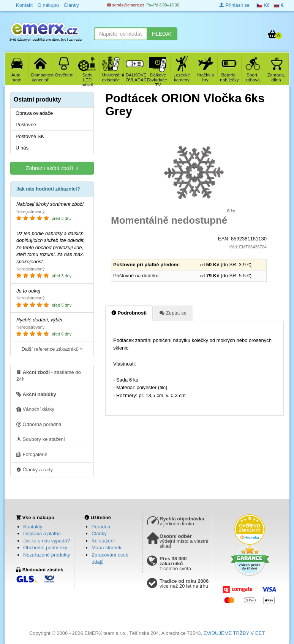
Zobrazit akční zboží (52, 168)
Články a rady (35, 469)
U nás (22, 148)
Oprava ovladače (34, 113)
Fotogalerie (32, 454)
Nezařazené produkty (47, 555)
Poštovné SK (30, 136)
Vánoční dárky (35, 409)
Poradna (101, 527)
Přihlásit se (234, 5)
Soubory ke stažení (41, 439)
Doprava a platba (42, 533)
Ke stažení (103, 541)
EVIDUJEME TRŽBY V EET (234, 633)
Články (99, 533)
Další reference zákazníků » (52, 349)
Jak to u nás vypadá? (47, 541)
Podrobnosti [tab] (129, 313)
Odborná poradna (39, 424)
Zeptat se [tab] (173, 313)
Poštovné (26, 125)
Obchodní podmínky (45, 548)
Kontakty (33, 527)
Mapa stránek (107, 548)
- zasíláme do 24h (49, 375)
